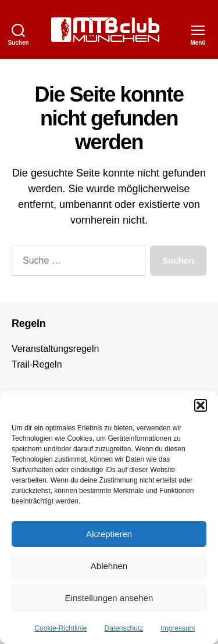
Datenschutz (124, 628)
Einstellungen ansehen (109, 598)
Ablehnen (109, 566)
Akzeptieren (109, 534)
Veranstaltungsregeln (55, 349)
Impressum (178, 628)
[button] (201, 405)
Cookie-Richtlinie (60, 628)
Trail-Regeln (37, 364)
